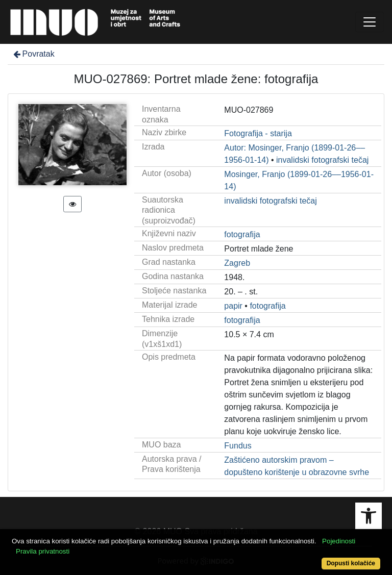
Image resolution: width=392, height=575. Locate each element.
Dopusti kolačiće (351, 563)
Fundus (238, 446)
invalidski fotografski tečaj (322, 160)
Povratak (33, 54)
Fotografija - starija (258, 133)
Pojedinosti (339, 541)
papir (233, 306)
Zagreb (237, 263)
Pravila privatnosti (43, 551)
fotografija (242, 234)
